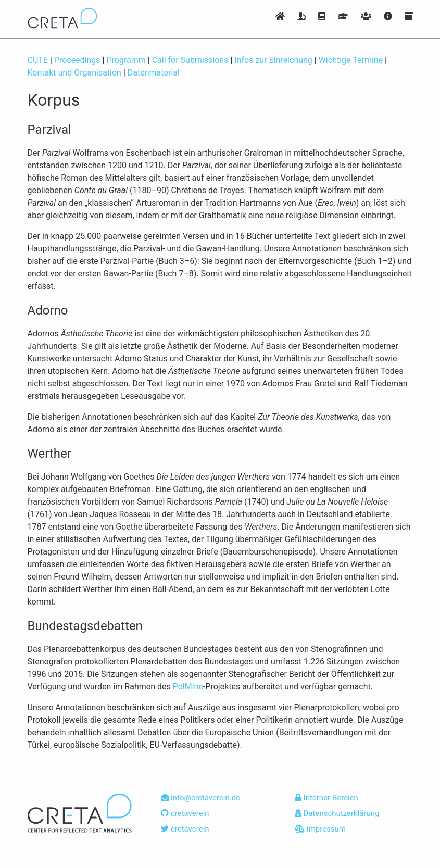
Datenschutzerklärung (337, 813)
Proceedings (77, 60)
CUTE (38, 60)
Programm (126, 60)
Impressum (320, 829)
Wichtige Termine (351, 60)
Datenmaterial (154, 73)
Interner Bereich (326, 798)
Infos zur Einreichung (273, 60)
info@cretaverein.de (200, 798)
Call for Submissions (190, 60)
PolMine (188, 687)
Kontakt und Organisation (74, 73)
